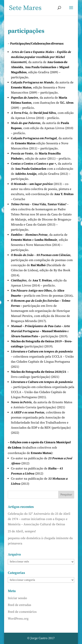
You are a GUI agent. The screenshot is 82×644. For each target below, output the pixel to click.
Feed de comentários (22, 612)
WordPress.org (18, 619)
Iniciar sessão (17, 598)
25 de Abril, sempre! (22, 531)
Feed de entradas (19, 605)
